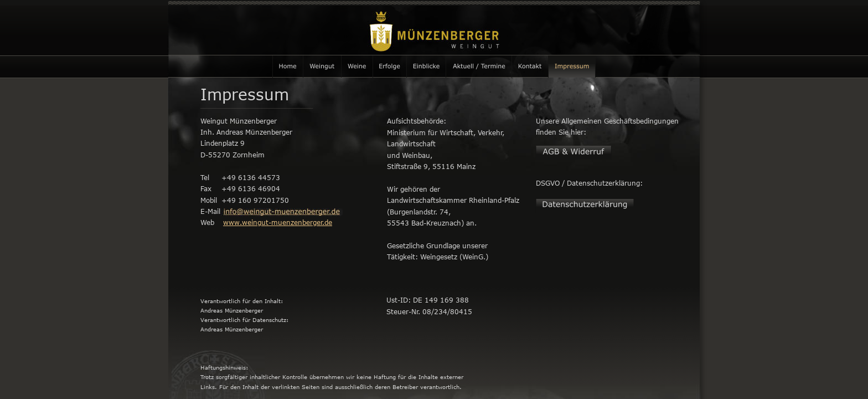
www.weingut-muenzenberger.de (278, 222)
